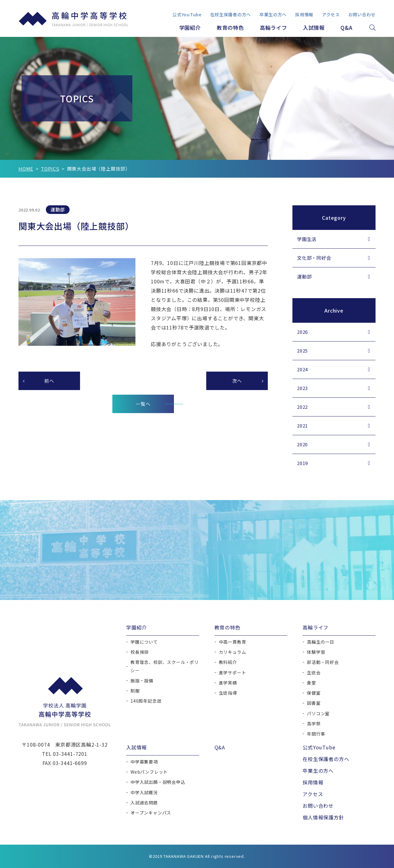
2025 (302, 351)
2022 (302, 407)
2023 (302, 388)
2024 (302, 369)
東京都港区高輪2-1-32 (81, 744)
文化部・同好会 (314, 258)
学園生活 (307, 239)
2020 (302, 444)
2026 (302, 332)
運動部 (304, 276)
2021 (302, 426)
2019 (302, 463)
